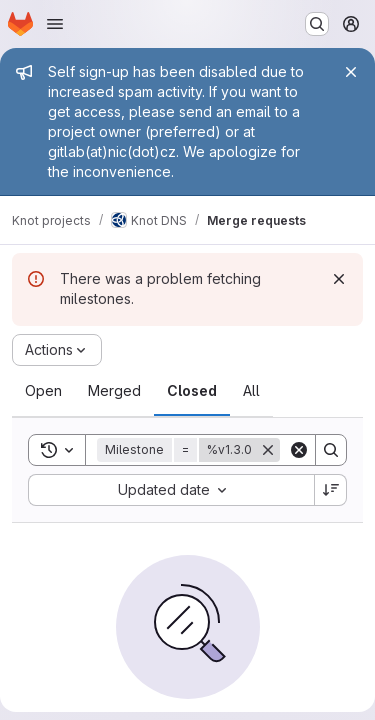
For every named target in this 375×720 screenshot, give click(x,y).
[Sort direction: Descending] (331, 490)
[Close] (351, 72)
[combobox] (171, 490)
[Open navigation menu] (55, 24)
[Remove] (268, 450)
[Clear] (299, 450)
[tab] (43, 391)
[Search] (331, 450)
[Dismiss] (339, 279)
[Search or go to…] (317, 24)
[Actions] (57, 350)
